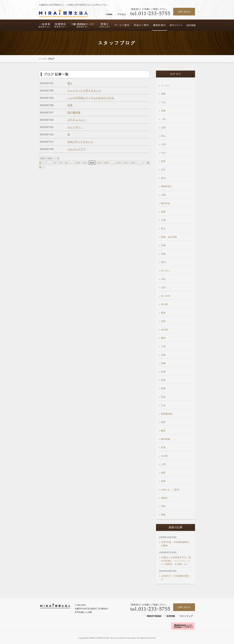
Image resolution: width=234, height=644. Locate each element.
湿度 (70, 105)
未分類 (164, 304)
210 (119, 163)
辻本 (163, 405)
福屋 (163, 212)
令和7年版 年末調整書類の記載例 (175, 544)
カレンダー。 (75, 127)
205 (99, 163)
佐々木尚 (166, 296)
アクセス (122, 14)
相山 (163, 136)
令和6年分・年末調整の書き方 (175, 578)
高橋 (163, 111)
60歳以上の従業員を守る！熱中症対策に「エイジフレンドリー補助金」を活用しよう (176, 561)
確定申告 (166, 203)
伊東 (163, 245)
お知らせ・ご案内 (170, 490)
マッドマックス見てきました (84, 90)
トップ (42, 59)
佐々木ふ (166, 271)
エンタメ (166, 85)
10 (55, 163)
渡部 (163, 473)
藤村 (163, 338)
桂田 (163, 397)
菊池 (163, 313)
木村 (163, 279)
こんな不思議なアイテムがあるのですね (91, 98)
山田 (163, 128)
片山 (163, 102)
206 (106, 163)
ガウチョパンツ (77, 120)
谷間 (163, 380)
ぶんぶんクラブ (77, 149)
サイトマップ (186, 616)
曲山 (163, 178)
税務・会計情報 (169, 237)
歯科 (163, 422)
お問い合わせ (184, 12)
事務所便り (167, 186)
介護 (163, 220)
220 (126, 163)
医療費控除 (167, 414)
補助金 (164, 498)
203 (85, 163)
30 (66, 163)
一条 (163, 119)
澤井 (163, 506)
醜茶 (163, 431)
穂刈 (163, 262)
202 (78, 163)
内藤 (163, 363)
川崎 (163, 195)
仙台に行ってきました (80, 142)
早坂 (163, 254)
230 (133, 163)
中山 (163, 153)
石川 (163, 170)
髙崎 (163, 481)
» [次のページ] (144, 163)
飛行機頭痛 (74, 112)
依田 (163, 321)
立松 (163, 288)
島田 (163, 161)
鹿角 (163, 515)
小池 (163, 144)
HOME (109, 14)
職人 (70, 83)
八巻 (163, 346)
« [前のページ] (45, 163)
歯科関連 (166, 439)
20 (61, 163)
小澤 (163, 464)
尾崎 (163, 94)
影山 (163, 229)
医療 (163, 388)
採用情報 (171, 616)
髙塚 (163, 448)
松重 (163, 372)
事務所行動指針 (154, 616)
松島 (163, 355)
